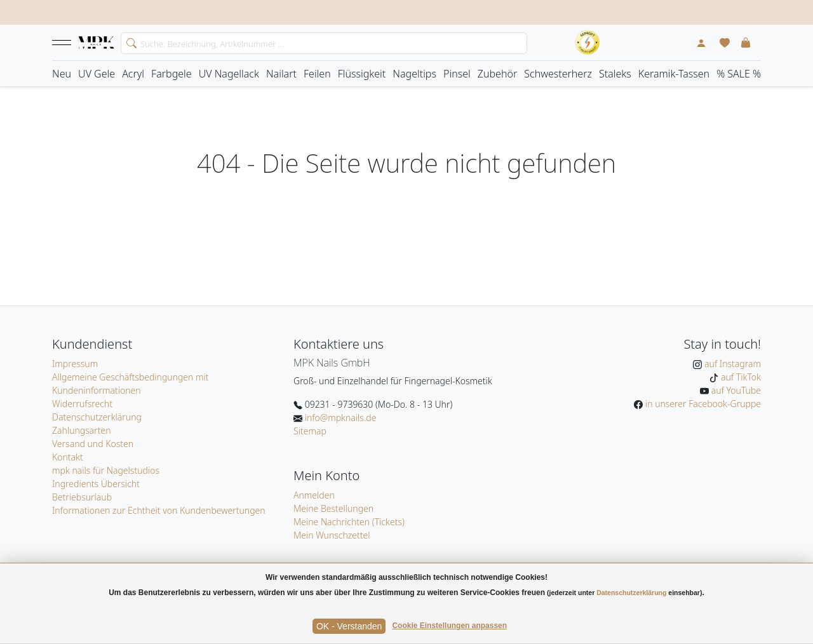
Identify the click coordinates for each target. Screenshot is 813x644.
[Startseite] (97, 43)
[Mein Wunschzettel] (725, 43)
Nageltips (414, 74)
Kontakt (68, 457)
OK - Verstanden (349, 626)
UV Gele (97, 74)
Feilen (317, 74)
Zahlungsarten (82, 430)
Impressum (75, 364)
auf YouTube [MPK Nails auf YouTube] (735, 390)
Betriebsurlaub (82, 497)
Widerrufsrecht (82, 404)
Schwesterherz (558, 74)
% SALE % (739, 74)
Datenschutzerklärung (97, 417)
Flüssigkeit (362, 74)
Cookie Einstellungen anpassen (449, 626)
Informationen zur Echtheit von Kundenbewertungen (159, 510)
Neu (62, 74)
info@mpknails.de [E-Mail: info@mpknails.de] (339, 418)
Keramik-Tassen (674, 74)
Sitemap (310, 431)
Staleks (615, 74)
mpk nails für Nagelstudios (106, 470)
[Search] (324, 43)
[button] (62, 43)
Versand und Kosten (93, 444)
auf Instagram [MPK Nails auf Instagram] (731, 364)
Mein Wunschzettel (332, 535)
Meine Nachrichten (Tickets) (349, 522)
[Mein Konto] (701, 43)
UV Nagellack (229, 74)
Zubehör (497, 74)
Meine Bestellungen (333, 508)
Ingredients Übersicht (96, 484)
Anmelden (314, 495)
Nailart (281, 74)
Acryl (133, 74)
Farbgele (171, 74)
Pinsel (457, 74)
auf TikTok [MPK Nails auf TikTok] (740, 377)
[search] (129, 42)
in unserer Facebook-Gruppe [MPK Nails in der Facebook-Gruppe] (702, 404)
